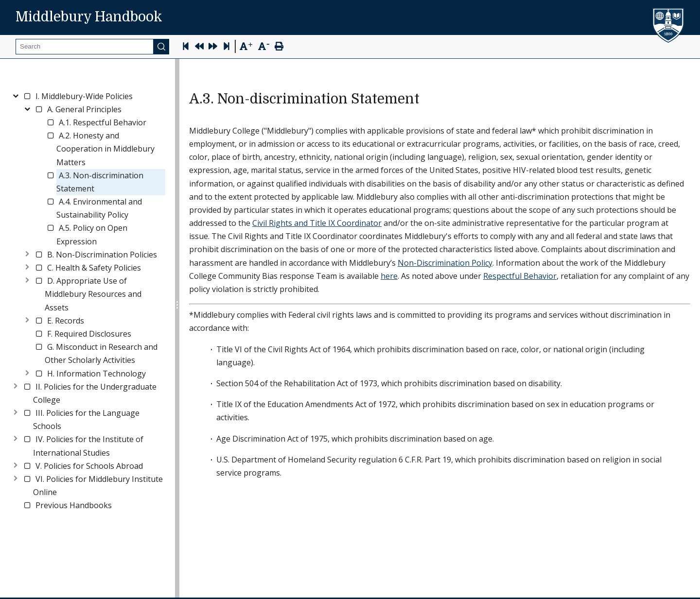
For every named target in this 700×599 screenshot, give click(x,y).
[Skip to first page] (186, 47)
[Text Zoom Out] (264, 45)
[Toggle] (16, 94)
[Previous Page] (199, 47)
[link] (84, 96)
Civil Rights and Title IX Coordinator (317, 223)
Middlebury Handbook (89, 17)
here (389, 276)
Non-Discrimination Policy (445, 263)
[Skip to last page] (227, 47)
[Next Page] (213, 47)
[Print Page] (279, 47)
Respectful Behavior (520, 276)
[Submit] (161, 47)
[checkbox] (27, 96)
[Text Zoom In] (246, 47)
